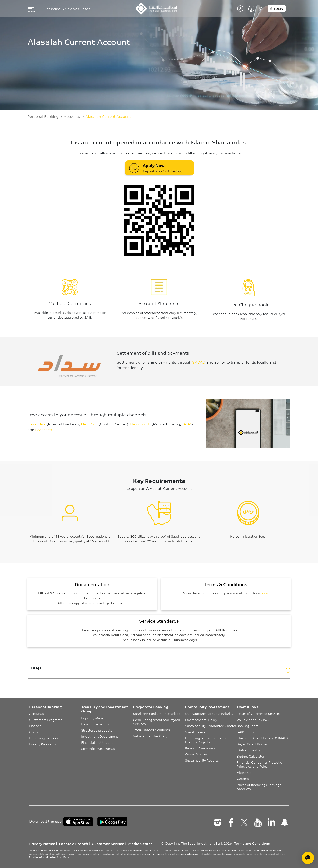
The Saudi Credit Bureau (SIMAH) (262, 738)
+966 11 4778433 (153, 854)
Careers (243, 778)
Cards (34, 732)
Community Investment (207, 707)
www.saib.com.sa (189, 854)
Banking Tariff (247, 726)
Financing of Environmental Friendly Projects (207, 740)
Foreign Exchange (95, 724)
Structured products (97, 730)
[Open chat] (308, 858)
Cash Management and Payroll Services (157, 722)
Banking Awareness (200, 748)
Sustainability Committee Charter (211, 726)
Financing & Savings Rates (67, 9)
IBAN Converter (249, 750)
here (264, 593)
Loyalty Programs (43, 744)
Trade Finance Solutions (151, 730)
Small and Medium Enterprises (157, 713)
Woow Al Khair (196, 754)
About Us (244, 772)
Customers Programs (46, 720)
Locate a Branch (74, 843)
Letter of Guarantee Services (259, 713)
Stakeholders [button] (195, 732)
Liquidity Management (98, 718)
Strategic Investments (98, 748)
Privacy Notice (42, 843)
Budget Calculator (251, 756)
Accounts (72, 116)
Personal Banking (43, 116)
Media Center (140, 843)
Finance (35, 726)
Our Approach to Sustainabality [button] (209, 713)
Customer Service (108, 843)
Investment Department (100, 736)
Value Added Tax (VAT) (150, 736)
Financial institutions (97, 742)
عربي (240, 9)
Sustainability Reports (202, 760)
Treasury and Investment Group (105, 709)
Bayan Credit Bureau (252, 744)
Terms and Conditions (252, 843)
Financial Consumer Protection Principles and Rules (261, 764)
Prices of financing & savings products (260, 787)
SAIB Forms (246, 732)
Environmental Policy (201, 720)
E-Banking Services (44, 738)
